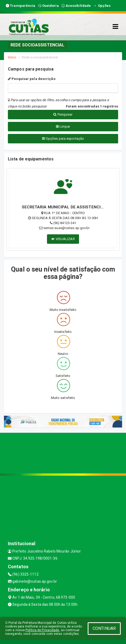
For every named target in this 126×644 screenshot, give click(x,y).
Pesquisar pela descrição (32, 79)
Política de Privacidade (42, 630)
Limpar (63, 126)
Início (12, 57)
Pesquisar (63, 114)
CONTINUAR (104, 628)
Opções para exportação (63, 139)
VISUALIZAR (63, 239)
